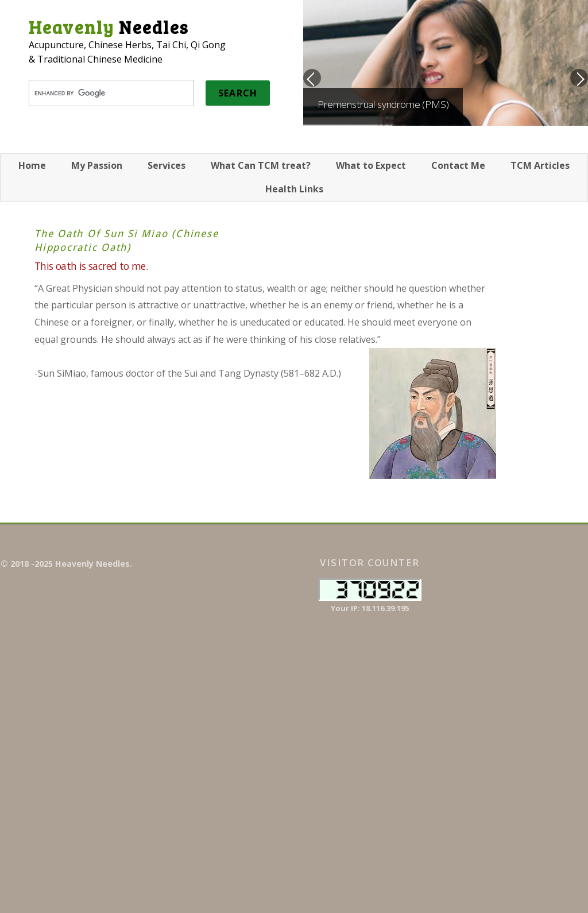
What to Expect (371, 165)
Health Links (294, 189)
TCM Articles (540, 165)
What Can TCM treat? (261, 165)
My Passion (97, 165)
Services (167, 165)
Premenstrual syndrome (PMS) (383, 104)
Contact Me (458, 165)
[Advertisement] (522, 729)
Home (32, 165)
